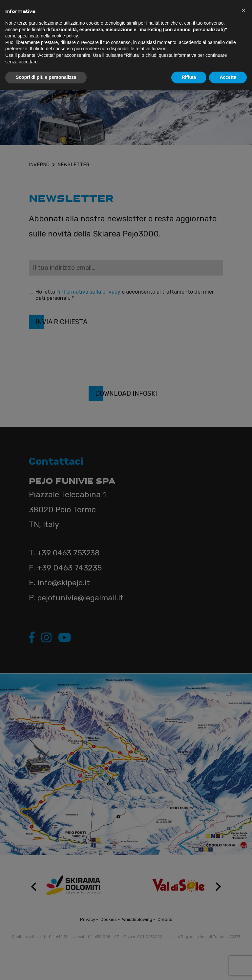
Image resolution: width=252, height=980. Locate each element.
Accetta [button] (228, 77)
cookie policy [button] (65, 36)
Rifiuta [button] (189, 77)
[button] (243, 11)
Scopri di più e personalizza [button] (46, 77)
